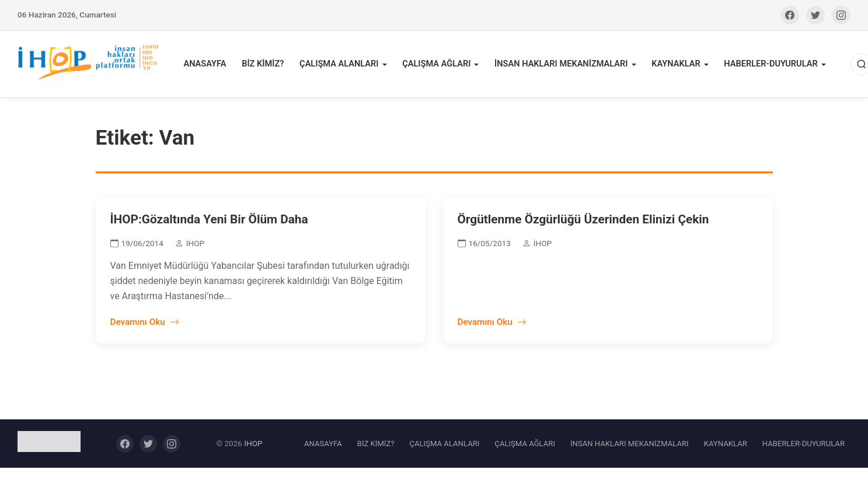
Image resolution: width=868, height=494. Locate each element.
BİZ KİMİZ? (266, 65)
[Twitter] (815, 15)
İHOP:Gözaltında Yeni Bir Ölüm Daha (209, 222)
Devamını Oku (145, 324)
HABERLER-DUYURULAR (767, 65)
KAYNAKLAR (673, 65)
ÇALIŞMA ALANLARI (341, 65)
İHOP (253, 445)
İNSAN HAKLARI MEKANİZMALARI (560, 65)
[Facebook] (790, 15)
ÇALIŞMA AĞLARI (437, 65)
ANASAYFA (209, 65)
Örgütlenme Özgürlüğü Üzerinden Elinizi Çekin (583, 222)
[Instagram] (841, 15)
